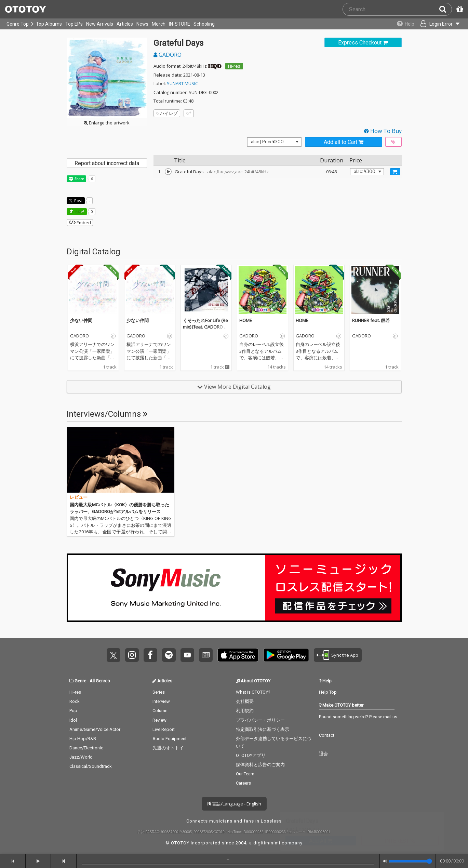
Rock (75, 701)
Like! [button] (79, 211)
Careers (243, 783)
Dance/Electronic (86, 748)
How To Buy (383, 131)
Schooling (204, 24)
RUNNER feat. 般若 (371, 320)
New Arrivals (100, 24)
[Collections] (404, 24)
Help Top (328, 692)
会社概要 (245, 701)
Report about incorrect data (107, 163)
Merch (159, 24)
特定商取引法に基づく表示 (263, 729)
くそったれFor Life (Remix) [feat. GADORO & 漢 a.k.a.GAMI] (205, 327)
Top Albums (49, 24)
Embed (80, 223)
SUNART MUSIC (182, 83)
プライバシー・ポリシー (260, 720)
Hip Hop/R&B (83, 739)
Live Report (164, 729)
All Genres (100, 681)
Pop (73, 711)
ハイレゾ (167, 113)
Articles (125, 24)
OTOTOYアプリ (251, 755)
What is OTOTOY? (253, 692)
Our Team (245, 774)
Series (159, 692)
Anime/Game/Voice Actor (95, 729)
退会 (323, 754)
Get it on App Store (238, 655)
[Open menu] (439, 24)
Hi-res (234, 66)
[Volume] (410, 861)
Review (159, 720)
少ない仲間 (81, 320)
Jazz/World (81, 757)
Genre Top (18, 24)
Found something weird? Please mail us (358, 717)
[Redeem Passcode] (459, 9)
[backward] (13, 861)
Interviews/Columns (107, 414)
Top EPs (74, 24)
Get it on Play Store (286, 655)
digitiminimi (267, 843)
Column (160, 711)
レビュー (79, 497)
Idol (73, 720)
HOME (246, 320)
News (142, 24)
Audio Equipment (170, 739)
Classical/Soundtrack (91, 766)
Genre (80, 681)
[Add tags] (189, 113)
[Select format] (274, 142)
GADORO (168, 55)
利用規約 (245, 711)
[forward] (64, 861)
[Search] (445, 9)
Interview (161, 701)
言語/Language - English (234, 804)
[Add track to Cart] (395, 172)
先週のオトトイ (168, 748)
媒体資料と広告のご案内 (260, 765)
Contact (327, 735)
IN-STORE (179, 24)
